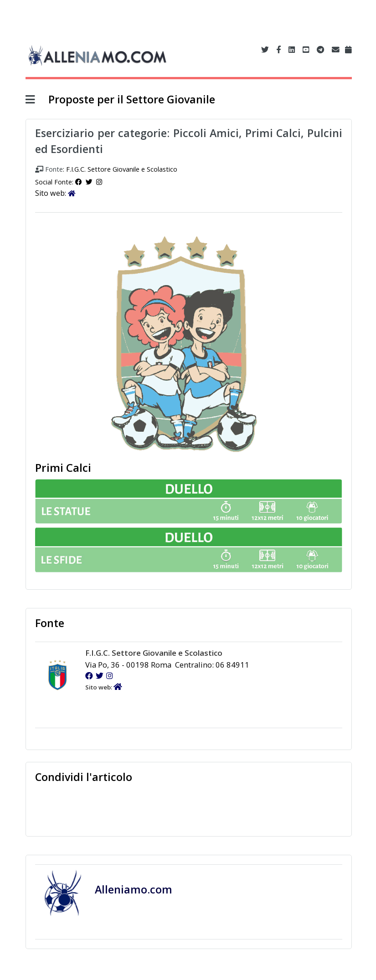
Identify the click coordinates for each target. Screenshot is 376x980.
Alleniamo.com (135, 889)
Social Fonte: (55, 182)
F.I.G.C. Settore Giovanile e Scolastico (122, 169)
